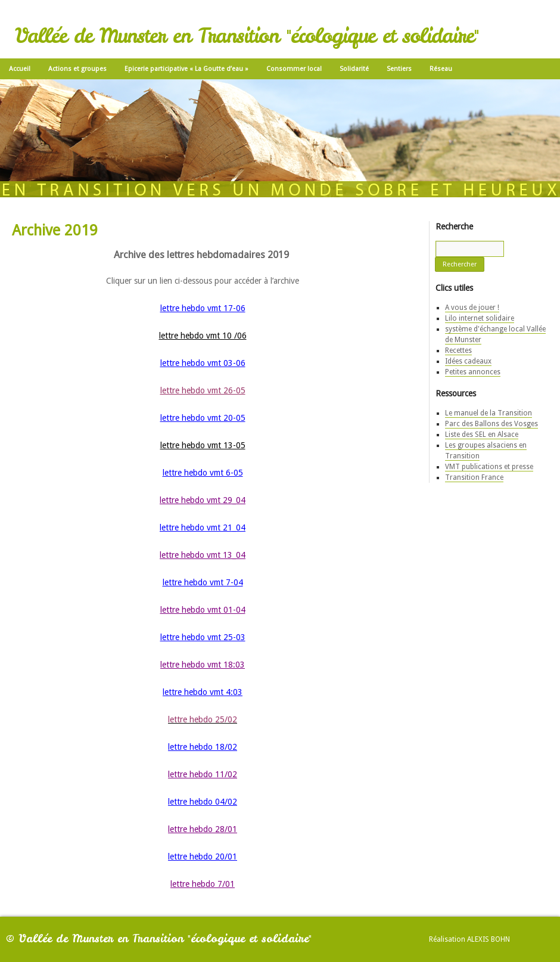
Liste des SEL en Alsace (482, 435)
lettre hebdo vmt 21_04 (203, 527)
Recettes (458, 350)
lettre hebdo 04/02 (203, 802)
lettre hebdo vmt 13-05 (203, 445)
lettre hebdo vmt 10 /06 (203, 336)
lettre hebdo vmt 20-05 (203, 418)
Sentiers (399, 69)
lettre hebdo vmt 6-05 (203, 473)
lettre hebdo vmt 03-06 (203, 363)
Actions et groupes (77, 69)
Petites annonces (473, 372)
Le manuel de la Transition (489, 413)
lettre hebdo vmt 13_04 (203, 555)
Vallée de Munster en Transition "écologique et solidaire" (247, 36)
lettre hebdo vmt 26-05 (203, 390)
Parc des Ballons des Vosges (491, 424)
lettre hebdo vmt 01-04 (203, 610)
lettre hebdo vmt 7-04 (203, 582)
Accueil (20, 69)
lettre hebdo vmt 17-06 (203, 308)
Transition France (474, 477)
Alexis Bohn (489, 939)
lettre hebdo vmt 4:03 (203, 692)
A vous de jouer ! (472, 308)
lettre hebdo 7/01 (203, 884)
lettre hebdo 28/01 (203, 829)
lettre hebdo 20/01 (203, 857)
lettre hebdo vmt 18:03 (203, 665)
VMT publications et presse (489, 467)
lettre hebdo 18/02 (203, 747)
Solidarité (354, 69)
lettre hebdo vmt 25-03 (203, 637)
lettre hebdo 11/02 (203, 774)
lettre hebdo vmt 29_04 (203, 500)
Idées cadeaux (468, 361)
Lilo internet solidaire (480, 318)
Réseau (441, 69)
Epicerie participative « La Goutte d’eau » (186, 69)
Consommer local (294, 69)
